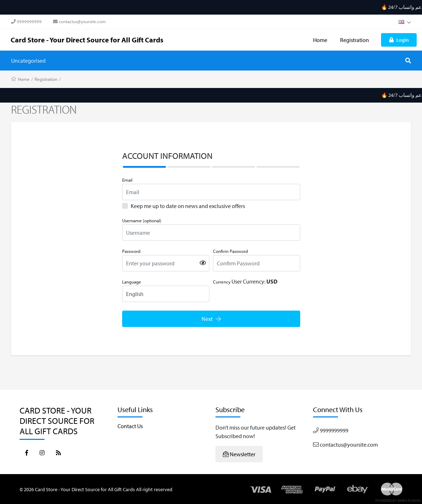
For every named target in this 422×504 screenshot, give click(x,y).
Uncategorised (28, 61)
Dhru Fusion (409, 500)
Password (131, 251)
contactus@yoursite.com (79, 21)
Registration (355, 40)
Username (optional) (142, 220)
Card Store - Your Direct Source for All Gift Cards (87, 40)
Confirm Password (230, 251)
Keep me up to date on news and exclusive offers (188, 206)
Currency (222, 282)
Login (399, 40)
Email (127, 180)
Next (211, 319)
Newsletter (239, 454)
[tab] (144, 167)
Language (132, 282)
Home (320, 40)
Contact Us (130, 426)
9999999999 (26, 21)
